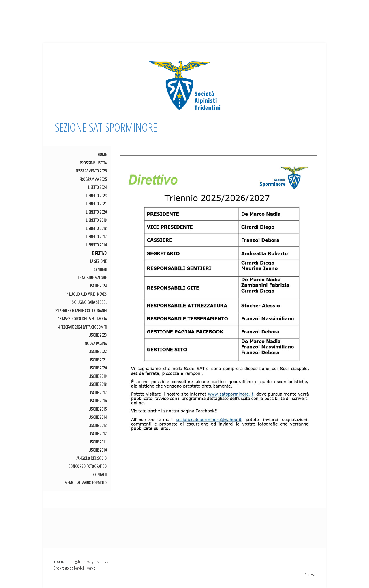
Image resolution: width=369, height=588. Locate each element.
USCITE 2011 (98, 442)
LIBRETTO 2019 (96, 220)
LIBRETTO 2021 (96, 204)
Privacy (88, 561)
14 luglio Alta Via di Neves (86, 294)
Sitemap (103, 561)
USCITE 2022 (98, 351)
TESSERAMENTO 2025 (91, 171)
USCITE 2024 (98, 286)
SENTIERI (100, 269)
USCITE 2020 (98, 368)
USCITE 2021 (98, 360)
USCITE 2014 (98, 417)
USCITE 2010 (98, 450)
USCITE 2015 (98, 409)
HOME (102, 154)
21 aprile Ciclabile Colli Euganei (81, 310)
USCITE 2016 (98, 401)
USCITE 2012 (98, 433)
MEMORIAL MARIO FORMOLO (86, 483)
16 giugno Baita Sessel (88, 302)
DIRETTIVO (99, 253)
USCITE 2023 (98, 335)
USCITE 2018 (98, 384)
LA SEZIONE (98, 261)
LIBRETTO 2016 (96, 245)
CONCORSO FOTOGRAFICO (87, 466)
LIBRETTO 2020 (96, 212)
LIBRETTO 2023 (96, 196)
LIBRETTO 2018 (96, 228)
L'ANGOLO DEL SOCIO (91, 458)
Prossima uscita (93, 163)
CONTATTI (100, 475)
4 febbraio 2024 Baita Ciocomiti (82, 327)
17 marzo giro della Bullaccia (82, 318)
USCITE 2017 (98, 392)
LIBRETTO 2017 (96, 236)
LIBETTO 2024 (97, 187)
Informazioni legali (67, 561)
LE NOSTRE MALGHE (92, 278)
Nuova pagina (96, 343)
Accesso (310, 574)
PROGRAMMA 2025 (93, 179)
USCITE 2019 (98, 376)
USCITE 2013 (98, 425)
